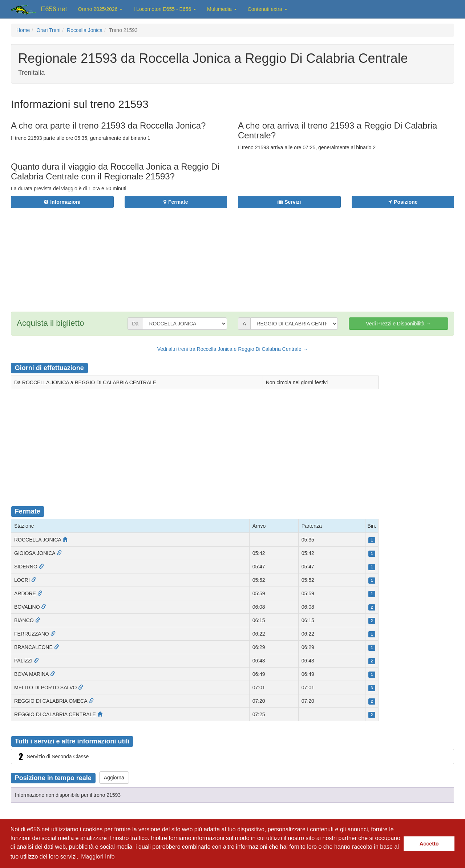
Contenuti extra (268, 9)
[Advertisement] (276, 255)
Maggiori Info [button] (98, 857)
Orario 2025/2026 (100, 9)
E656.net (54, 9)
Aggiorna (114, 778)
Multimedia (222, 9)
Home (23, 30)
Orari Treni (48, 30)
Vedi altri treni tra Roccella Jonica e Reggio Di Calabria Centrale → (233, 349)
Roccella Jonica (85, 30)
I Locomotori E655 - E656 (165, 9)
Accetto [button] (429, 844)
